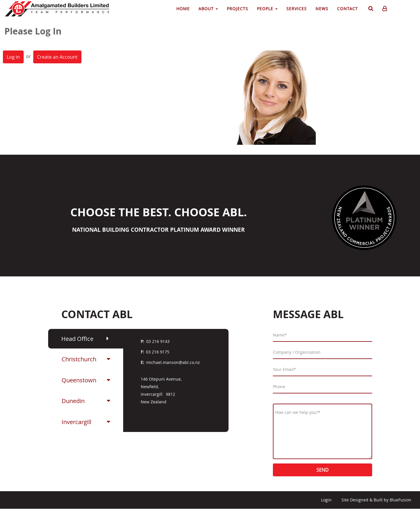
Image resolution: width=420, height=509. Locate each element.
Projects (237, 9)
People (267, 9)
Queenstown (79, 380)
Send (323, 470)
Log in (13, 57)
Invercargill (76, 422)
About (208, 9)
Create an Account (57, 57)
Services (297, 9)
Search (370, 10)
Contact (347, 9)
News (322, 9)
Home (183, 9)
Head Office (77, 339)
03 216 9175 (158, 352)
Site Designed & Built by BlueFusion (376, 500)
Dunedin (73, 401)
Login (326, 500)
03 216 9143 (158, 341)
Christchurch (79, 359)
